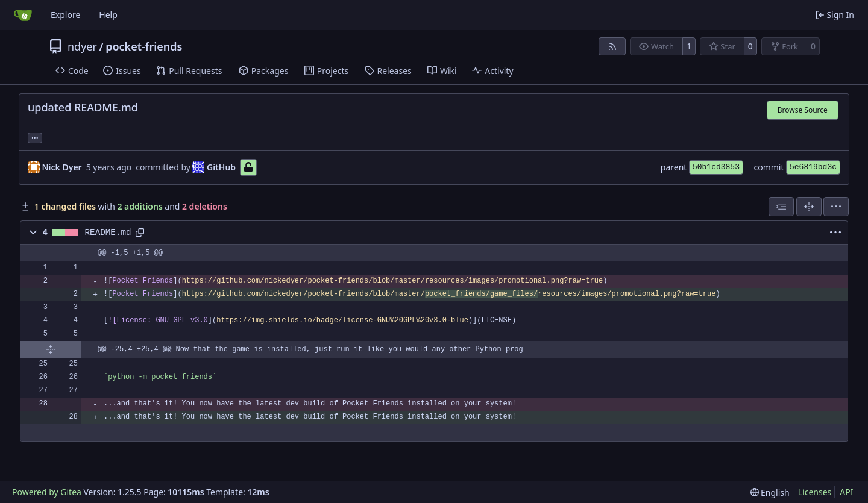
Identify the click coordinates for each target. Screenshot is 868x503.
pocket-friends (144, 46)
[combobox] (781, 207)
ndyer (82, 46)
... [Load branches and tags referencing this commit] (35, 137)
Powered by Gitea (47, 492)
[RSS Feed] (612, 46)
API (846, 492)
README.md (108, 233)
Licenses (815, 492)
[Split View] (809, 207)
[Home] (23, 15)
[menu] (836, 207)
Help (108, 15)
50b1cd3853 (716, 167)
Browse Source (803, 110)
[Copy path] (140, 233)
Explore (65, 15)
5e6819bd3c (813, 167)
